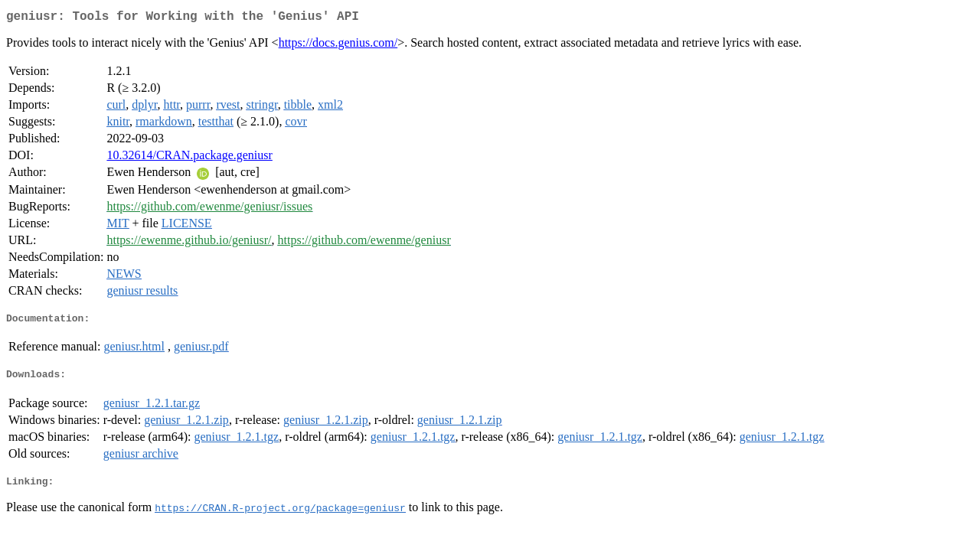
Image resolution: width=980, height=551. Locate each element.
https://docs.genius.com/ (338, 46)
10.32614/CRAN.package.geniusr (189, 158)
